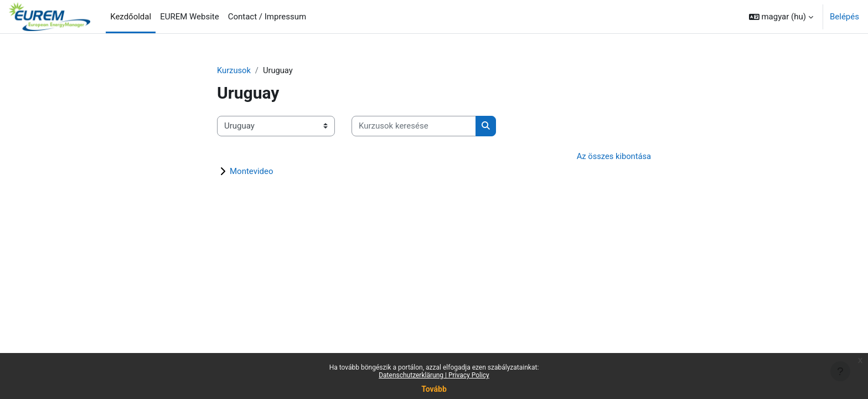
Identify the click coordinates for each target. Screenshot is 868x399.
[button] (781, 17)
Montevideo (252, 172)
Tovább (434, 389)
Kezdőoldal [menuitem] (131, 17)
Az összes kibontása (613, 156)
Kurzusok (234, 70)
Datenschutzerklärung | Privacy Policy (434, 375)
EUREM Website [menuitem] (190, 17)
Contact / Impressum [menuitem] (267, 17)
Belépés (844, 17)
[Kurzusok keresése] (414, 127)
